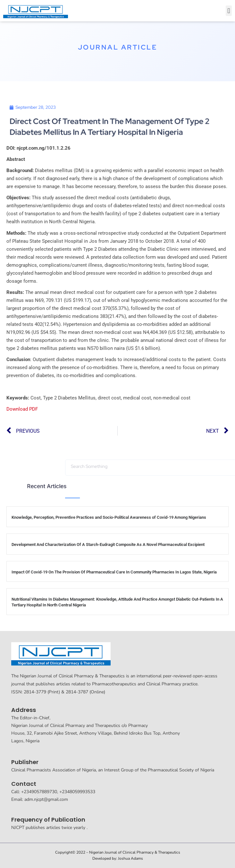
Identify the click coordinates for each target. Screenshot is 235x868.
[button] (229, 11)
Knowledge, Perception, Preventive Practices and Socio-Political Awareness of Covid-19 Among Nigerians (109, 517)
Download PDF (22, 409)
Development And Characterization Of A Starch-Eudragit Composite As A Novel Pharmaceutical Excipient (108, 544)
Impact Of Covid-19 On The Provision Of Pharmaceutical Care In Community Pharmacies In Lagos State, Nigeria (114, 572)
